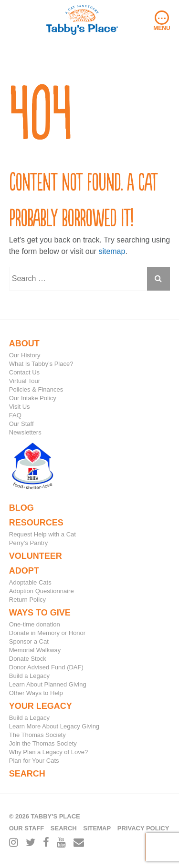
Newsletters (25, 432)
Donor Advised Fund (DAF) (46, 667)
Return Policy (27, 600)
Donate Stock (28, 659)
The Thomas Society (37, 735)
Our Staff (21, 424)
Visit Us (20, 407)
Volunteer (36, 556)
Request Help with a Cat (42, 534)
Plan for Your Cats (34, 761)
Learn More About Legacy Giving (54, 726)
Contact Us (24, 372)
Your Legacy (41, 706)
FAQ (15, 415)
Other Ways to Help (36, 693)
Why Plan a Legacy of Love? (49, 752)
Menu (162, 21)
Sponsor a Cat (29, 641)
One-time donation (35, 624)
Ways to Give (40, 613)
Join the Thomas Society (43, 743)
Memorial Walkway (35, 650)
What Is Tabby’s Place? (41, 364)
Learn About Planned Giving (48, 684)
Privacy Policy (143, 828)
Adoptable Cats (30, 582)
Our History (25, 355)
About (24, 343)
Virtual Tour (25, 381)
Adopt (24, 571)
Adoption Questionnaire (42, 591)
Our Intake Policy (33, 398)
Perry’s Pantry (28, 543)
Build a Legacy (29, 676)
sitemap (112, 251)
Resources (36, 523)
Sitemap (97, 828)
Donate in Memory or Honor (47, 633)
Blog (21, 508)
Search (27, 774)
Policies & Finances (36, 389)
